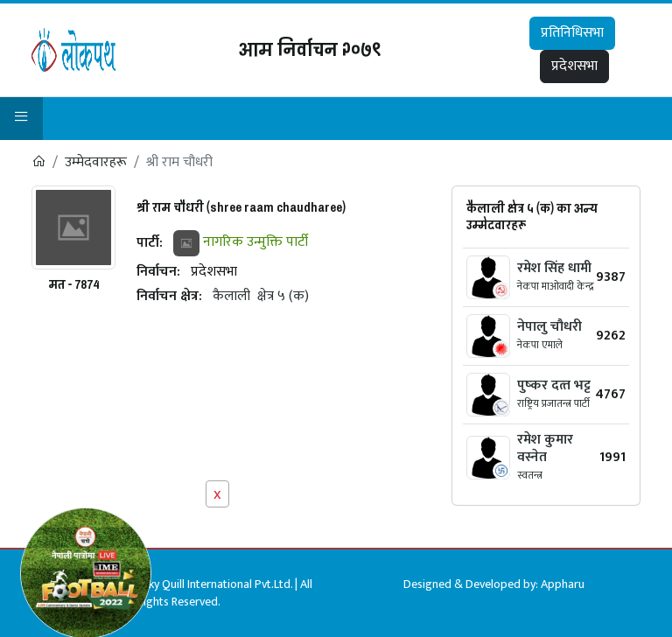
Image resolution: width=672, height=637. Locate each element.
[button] (21, 119)
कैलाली (231, 296)
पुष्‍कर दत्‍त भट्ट (554, 385)
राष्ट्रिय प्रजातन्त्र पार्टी (553, 403)
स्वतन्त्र (530, 475)
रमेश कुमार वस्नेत (545, 448)
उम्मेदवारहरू (96, 162)
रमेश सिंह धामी (554, 268)
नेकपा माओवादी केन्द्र (556, 286)
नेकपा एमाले (540, 345)
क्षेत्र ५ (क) (283, 296)
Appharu (563, 584)
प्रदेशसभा (574, 66)
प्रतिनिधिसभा (572, 33)
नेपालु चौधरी (549, 327)
